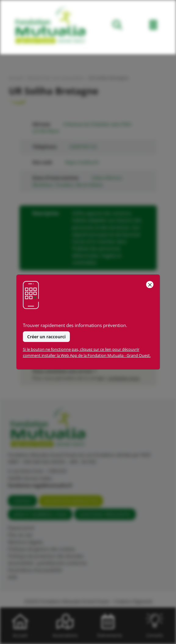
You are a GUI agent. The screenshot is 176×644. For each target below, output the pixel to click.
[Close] (150, 285)
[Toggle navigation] (153, 26)
